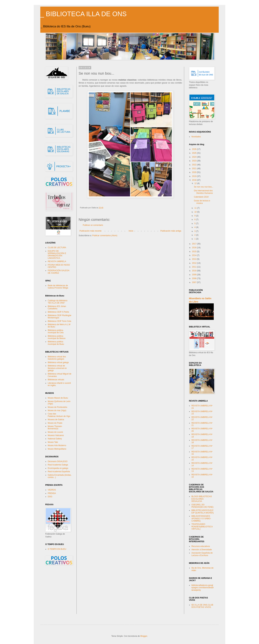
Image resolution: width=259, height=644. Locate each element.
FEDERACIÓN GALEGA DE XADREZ (59, 272)
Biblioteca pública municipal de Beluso (57, 337)
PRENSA (52, 493)
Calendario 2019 (201, 197)
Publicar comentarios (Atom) (105, 236)
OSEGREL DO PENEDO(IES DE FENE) (202, 506)
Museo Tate (53, 442)
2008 (195, 278)
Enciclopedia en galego (58, 468)
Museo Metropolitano (57, 449)
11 (196, 208)
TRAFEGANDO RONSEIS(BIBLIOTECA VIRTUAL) (202, 527)
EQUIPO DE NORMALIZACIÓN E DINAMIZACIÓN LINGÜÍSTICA (57, 255)
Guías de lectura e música (202, 202)
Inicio (131, 231)
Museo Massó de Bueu (58, 398)
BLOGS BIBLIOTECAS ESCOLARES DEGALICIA (202, 499)
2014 (195, 255)
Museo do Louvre (55, 432)
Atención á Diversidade (202, 550)
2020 (195, 172)
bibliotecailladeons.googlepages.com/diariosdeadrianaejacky (203, 588)
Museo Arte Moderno (57, 445)
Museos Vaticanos (56, 435)
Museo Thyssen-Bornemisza (55, 427)
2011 (195, 267)
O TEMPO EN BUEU (57, 549)
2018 (195, 180)
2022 (195, 165)
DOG (50, 497)
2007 (195, 282)
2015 (195, 252)
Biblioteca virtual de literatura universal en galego (57, 368)
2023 (195, 161)
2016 (195, 248)
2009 (195, 275)
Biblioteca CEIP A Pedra (58, 312)
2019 (195, 176)
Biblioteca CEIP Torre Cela (59, 321)
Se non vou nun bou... (204, 187)
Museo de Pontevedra (57, 407)
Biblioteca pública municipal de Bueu (56, 343)
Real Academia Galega (58, 465)
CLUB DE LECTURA (57, 248)
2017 (195, 244)
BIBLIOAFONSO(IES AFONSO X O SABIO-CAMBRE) (201, 518)
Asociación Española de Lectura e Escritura (202, 554)
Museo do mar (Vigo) (57, 410)
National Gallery (55, 439)
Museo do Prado (55, 423)
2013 (195, 259)
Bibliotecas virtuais (56, 380)
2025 (195, 153)
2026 (195, 149)
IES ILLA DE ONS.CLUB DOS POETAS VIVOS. (202, 606)
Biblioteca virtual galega (58, 362)
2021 (195, 169)
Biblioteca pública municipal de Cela (56, 331)
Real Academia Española (59, 472)
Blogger (144, 636)
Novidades (196, 137)
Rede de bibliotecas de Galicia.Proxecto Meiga (58, 287)
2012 (195, 263)
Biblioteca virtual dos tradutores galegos (57, 358)
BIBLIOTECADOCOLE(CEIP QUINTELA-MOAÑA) (203, 511)
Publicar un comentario (93, 225)
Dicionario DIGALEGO (58, 461)
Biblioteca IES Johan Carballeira (57, 307)
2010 (195, 271)
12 (196, 183)
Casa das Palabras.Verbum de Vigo (59, 415)
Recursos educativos (201, 546)
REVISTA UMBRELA (57, 261)
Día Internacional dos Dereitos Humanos (203, 192)
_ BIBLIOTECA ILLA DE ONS (83, 14)
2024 (195, 157)
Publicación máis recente (90, 231)
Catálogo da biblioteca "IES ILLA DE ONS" (58, 302)
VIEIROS (52, 490)
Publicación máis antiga (171, 231)
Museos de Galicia (56, 420)
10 (196, 212)
